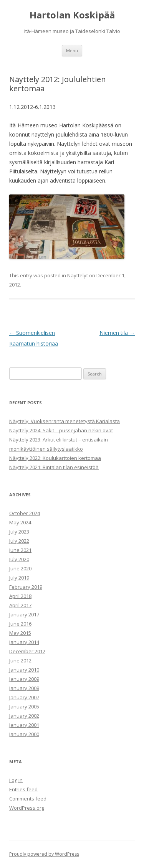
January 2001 (24, 725)
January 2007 (24, 697)
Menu (72, 50)
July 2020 (19, 559)
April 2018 (20, 596)
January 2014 (24, 642)
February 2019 (26, 587)
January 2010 (24, 670)
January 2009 (24, 679)
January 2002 (24, 716)
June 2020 (20, 568)
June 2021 (20, 550)
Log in (16, 780)
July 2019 (19, 578)
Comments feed (28, 799)
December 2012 (27, 651)
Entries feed (23, 789)
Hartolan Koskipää (72, 15)
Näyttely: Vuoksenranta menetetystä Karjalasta (65, 421)
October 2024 (25, 513)
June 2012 (20, 660)
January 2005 (24, 707)
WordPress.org (27, 808)
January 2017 (24, 614)
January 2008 (24, 688)
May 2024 (20, 522)
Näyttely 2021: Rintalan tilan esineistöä (54, 467)
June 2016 (20, 624)
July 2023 (19, 532)
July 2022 (19, 541)
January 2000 (24, 734)
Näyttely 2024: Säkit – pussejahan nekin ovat (61, 430)
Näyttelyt (78, 275)
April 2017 (20, 605)
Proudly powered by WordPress (44, 854)
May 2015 (20, 633)
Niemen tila (117, 333)
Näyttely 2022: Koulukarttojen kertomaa (55, 458)
